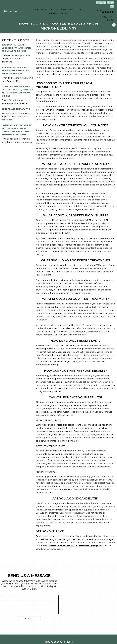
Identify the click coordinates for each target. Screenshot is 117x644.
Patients (53, 13)
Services (54, 9)
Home (36, 9)
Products (80, 9)
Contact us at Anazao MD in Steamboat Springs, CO (75, 550)
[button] (114, 25)
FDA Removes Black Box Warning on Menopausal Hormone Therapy (16, 74)
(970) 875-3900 (107, 18)
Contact (64, 13)
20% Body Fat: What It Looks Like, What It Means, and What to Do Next (17, 52)
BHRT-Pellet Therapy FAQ (16, 113)
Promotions (67, 9)
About (44, 9)
